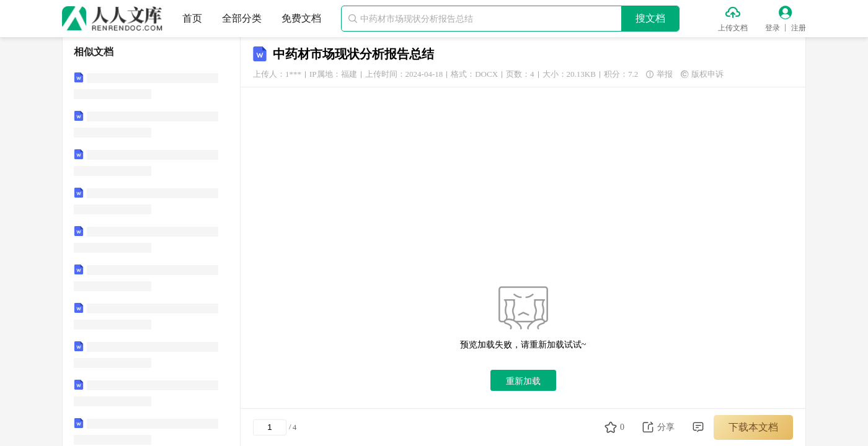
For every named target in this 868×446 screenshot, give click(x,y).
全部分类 (242, 18)
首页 (192, 18)
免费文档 (301, 18)
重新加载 (523, 381)
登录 (773, 28)
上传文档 (733, 28)
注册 (799, 28)
